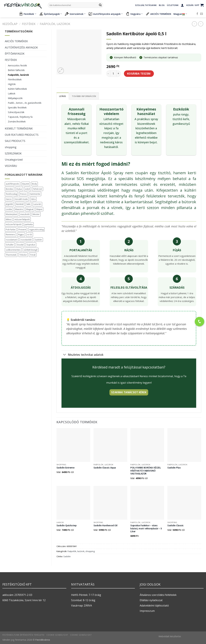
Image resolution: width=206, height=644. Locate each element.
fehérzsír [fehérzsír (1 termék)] (38, 189)
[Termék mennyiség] (113, 74)
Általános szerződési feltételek (158, 595)
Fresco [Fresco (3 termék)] (23, 194)
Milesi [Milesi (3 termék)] (9, 219)
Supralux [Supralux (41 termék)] (31, 245)
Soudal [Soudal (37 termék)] (20, 245)
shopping (11, 147)
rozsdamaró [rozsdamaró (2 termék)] (12, 240)
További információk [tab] (84, 96)
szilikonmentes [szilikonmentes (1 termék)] (13, 250)
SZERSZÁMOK (13, 153)
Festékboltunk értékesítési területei (23, 635)
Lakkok (12, 93)
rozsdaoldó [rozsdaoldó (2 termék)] (26, 240)
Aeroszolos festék (17, 65)
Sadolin (67, 556)
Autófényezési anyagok (106, 14)
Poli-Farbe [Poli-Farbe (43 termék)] (11, 229)
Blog (162, 5)
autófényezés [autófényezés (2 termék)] (13, 184)
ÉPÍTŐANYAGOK (15, 54)
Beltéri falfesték (16, 70)
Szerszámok (75, 14)
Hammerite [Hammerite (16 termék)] (35, 194)
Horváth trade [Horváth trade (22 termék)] (21, 199)
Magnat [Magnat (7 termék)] (30, 209)
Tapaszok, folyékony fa (20, 117)
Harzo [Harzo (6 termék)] (9, 199)
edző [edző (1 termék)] (28, 189)
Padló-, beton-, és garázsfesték (25, 103)
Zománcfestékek (17, 122)
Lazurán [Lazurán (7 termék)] (37, 204)
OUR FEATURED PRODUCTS (22, 135)
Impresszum (147, 611)
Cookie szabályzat (57, 635)
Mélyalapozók (15, 98)
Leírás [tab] (63, 96)
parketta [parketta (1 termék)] (29, 224)
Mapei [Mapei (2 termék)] (39, 209)
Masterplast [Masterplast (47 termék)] (12, 214)
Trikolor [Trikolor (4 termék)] (23, 255)
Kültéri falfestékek (17, 89)
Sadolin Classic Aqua (105, 468)
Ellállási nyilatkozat (151, 600)
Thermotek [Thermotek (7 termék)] (11, 255)
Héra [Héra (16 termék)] (33, 199)
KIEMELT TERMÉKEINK (19, 129)
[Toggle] (65, 355)
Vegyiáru (134, 14)
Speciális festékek (17, 107)
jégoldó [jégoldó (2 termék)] (9, 204)
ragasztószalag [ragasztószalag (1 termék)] (36, 229)
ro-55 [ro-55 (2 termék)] (30, 234)
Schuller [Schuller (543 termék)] (10, 245)
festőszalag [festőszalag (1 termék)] (11, 194)
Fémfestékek (15, 79)
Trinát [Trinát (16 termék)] (33, 255)
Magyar (180, 14)
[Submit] (100, 5)
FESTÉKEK (29, 24)
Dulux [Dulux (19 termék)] (19, 189)
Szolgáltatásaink (146, 5)
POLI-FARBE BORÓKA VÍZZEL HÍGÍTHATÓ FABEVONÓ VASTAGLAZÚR (146, 471)
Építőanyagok (51, 14)
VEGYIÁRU (11, 166)
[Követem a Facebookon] (197, 14)
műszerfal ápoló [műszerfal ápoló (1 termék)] (14, 224)
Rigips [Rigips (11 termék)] (21, 234)
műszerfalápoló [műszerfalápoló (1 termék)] (22, 219)
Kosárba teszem (139, 74)
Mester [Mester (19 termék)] (36, 214)
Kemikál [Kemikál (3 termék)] (20, 204)
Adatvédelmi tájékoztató (154, 606)
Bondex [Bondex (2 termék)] (10, 189)
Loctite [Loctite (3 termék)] (9, 209)
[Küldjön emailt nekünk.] (201, 14)
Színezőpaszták (16, 112)
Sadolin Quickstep (67, 525)
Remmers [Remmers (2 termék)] (10, 234)
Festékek (28, 14)
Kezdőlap (10, 24)
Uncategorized (14, 160)
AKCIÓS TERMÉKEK (158, 14)
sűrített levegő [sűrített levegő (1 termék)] (31, 250)
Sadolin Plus (174, 468)
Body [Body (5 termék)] (34, 184)
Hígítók (12, 84)
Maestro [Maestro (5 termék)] (19, 209)
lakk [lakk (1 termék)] (28, 204)
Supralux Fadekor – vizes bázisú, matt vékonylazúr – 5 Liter (146, 528)
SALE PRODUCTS (15, 141)
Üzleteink (173, 5)
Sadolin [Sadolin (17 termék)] (38, 240)
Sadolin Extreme (66, 468)
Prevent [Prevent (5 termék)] (22, 229)
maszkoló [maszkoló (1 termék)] (25, 214)
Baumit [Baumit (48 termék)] (26, 184)
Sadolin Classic (176, 525)
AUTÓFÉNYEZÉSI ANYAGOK (21, 48)
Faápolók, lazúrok (55, 24)
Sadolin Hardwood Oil (105, 525)
